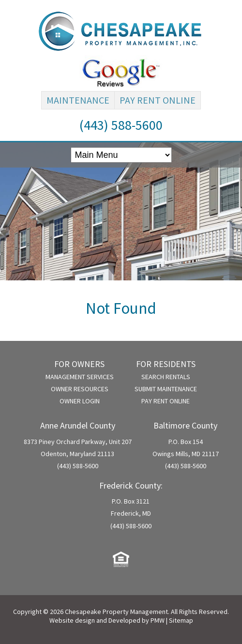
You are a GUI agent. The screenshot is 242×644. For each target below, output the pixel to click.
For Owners (79, 364)
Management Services (80, 377)
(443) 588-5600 (121, 125)
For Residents (166, 364)
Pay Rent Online (158, 100)
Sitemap (181, 620)
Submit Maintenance (166, 389)
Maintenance (78, 100)
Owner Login (80, 401)
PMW (158, 620)
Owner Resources (80, 389)
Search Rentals (166, 377)
